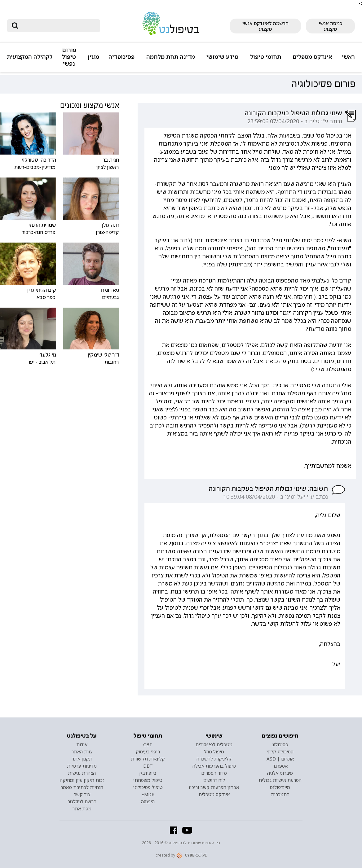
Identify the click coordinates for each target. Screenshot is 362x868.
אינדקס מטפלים (312, 57)
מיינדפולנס (280, 787)
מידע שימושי (222, 57)
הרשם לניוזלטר (82, 801)
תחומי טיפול (266, 57)
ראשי (348, 57)
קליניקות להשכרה (214, 759)
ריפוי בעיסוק (148, 752)
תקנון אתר (82, 759)
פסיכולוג (280, 744)
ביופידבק (148, 773)
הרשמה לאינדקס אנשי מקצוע (265, 26)
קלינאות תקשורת (148, 759)
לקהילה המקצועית (30, 57)
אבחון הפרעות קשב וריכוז (214, 787)
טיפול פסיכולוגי (148, 787)
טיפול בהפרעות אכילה (214, 766)
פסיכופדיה (121, 57)
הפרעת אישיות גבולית (280, 780)
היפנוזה (148, 801)
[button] (311, 60)
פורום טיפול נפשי (69, 57)
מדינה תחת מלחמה (171, 57)
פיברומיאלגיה (280, 773)
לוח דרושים (214, 780)
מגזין (93, 57)
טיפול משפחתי (148, 780)
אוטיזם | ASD (280, 759)
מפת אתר (82, 809)
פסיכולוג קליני (280, 752)
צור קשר (82, 794)
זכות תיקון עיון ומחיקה (82, 780)
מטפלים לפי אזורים (214, 744)
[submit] (15, 26)
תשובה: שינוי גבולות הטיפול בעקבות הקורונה (268, 489)
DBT (148, 766)
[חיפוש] (58, 26)
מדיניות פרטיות (82, 766)
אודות (82, 744)
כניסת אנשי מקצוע (330, 26)
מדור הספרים (214, 773)
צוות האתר (82, 752)
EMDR (148, 794)
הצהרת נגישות (82, 773)
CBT (148, 744)
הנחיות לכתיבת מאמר (82, 787)
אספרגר (280, 766)
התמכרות (280, 794)
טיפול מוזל (214, 752)
